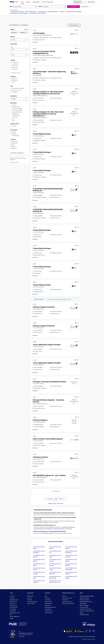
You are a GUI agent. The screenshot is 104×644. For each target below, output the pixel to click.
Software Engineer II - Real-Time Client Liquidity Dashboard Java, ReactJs (48, 93)
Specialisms (13, 103)
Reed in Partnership (84, 605)
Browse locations (14, 605)
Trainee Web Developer (42, 134)
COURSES (47, 593)
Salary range (14, 44)
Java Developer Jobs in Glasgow (55, 548)
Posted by (13, 77)
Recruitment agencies (32, 602)
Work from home (13, 602)
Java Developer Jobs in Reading (71, 560)
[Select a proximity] (19, 40)
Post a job (30, 598)
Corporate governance (67, 602)
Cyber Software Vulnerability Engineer (48, 439)
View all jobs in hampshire (18, 153)
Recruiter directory (14, 600)
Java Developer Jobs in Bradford (38, 13)
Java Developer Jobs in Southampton (71, 569)
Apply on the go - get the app (56, 504)
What (11, 6)
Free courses (48, 605)
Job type (13, 60)
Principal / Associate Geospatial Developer (50, 382)
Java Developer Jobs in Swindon (71, 577)
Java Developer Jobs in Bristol (39, 565)
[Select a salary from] (19, 50)
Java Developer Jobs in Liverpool (55, 565)
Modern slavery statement (68, 603)
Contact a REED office (15, 616)
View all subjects (48, 602)
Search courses (14, 162)
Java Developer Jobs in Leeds (55, 556)
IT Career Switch (40, 136)
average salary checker (48, 533)
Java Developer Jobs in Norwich (71, 548)
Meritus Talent (41, 459)
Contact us (12, 596)
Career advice (13, 609)
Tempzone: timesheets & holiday (87, 596)
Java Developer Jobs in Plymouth (71, 556)
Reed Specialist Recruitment (86, 602)
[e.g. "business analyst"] (25, 7)
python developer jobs (59, 529)
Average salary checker (15, 613)
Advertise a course (49, 611)
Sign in (41, 523)
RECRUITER (30, 593)
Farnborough (14, 148)
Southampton (14, 143)
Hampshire (25, 25)
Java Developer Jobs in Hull (55, 552)
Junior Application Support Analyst (47, 345)
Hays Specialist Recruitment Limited (45, 55)
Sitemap (12, 618)
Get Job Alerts (39, 299)
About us (64, 596)
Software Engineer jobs (31, 12)
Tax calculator (13, 611)
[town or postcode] (54, 7)
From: (12, 47)
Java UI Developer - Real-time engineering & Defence (49, 73)
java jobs (70, 529)
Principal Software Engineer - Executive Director (48, 401)
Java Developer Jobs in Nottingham (71, 552)
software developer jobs (69, 527)
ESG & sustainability (84, 615)
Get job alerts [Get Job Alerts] (74, 25)
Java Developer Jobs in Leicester (55, 560)
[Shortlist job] (76, 30)
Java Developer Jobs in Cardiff (39, 569)
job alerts (40, 521)
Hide (12, 86)
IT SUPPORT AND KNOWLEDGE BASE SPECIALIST (48, 190)
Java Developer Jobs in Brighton (39, 560)
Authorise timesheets (85, 598)
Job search (12, 598)
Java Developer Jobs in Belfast (74, 12)
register (46, 523)
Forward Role (40, 441)
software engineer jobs (39, 529)
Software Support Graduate (44, 307)
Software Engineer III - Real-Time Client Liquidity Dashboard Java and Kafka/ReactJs (48, 114)
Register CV (78, 2)
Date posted (14, 96)
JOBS (11, 593)
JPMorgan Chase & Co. (42, 96)
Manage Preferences (73, 637)
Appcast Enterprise (41, 422)
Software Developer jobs (17, 12)
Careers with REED (84, 607)
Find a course (48, 600)
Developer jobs (42, 12)
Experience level (15, 124)
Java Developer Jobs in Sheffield (71, 565)
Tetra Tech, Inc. (40, 384)
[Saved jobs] (91, 2)
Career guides (48, 609)
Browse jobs (85, 7)
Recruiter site (30, 596)
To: (11, 53)
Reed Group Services (84, 600)
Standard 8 (39, 75)
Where (40, 6)
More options (14, 130)
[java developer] (15, 33)
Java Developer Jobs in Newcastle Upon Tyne (55, 581)
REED (81, 593)
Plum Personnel (40, 193)
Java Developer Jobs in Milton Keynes (55, 577)
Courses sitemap (49, 613)
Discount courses (49, 603)
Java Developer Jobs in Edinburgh (39, 581)
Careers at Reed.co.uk (67, 598)
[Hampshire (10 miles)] (24, 33)
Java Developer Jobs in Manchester (55, 573)
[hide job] (78, 30)
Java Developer (14, 25)
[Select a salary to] (19, 55)
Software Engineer (40, 420)
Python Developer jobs (53, 12)
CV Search (30, 600)
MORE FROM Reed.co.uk (69, 593)
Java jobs (62, 12)
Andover (13, 145)
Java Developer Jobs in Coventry (39, 573)
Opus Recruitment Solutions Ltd (44, 35)
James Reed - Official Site (86, 609)
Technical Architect (40, 457)
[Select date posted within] (19, 99)
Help (11, 615)
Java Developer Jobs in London (55, 569)
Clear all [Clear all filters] (26, 30)
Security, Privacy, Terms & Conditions (87, 637)
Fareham (13, 147)
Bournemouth (14, 141)
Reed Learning (83, 603)
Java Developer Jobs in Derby (39, 577)
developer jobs (49, 529)
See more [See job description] (36, 42)
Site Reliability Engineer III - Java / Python (49, 475)
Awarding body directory (50, 607)
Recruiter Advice (31, 603)
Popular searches (14, 607)
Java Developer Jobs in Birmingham (19, 13)
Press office (65, 600)
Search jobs (74, 7)
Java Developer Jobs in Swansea (71, 573)
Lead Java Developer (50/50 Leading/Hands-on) (44, 52)
